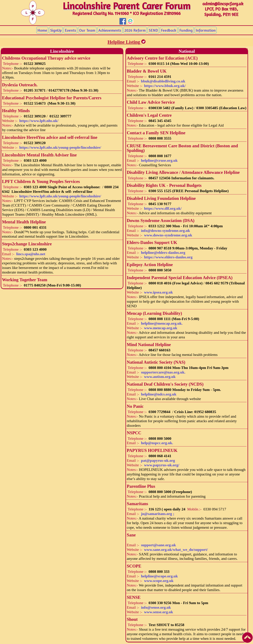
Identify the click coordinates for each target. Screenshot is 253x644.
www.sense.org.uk (159, 612)
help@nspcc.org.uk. (157, 443)
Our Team (87, 30)
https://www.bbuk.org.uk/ (165, 86)
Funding (186, 30)
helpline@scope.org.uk (159, 576)
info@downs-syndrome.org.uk (165, 231)
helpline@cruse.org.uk (159, 160)
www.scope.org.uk (159, 581)
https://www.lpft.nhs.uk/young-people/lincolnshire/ (60, 147)
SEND (153, 30)
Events (70, 30)
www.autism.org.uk (160, 377)
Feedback (169, 30)
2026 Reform (135, 30)
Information (206, 30)
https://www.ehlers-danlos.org (168, 257)
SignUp (56, 30)
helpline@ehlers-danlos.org (163, 253)
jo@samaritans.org (158, 514)
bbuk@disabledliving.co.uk (163, 81)
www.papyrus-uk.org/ (162, 465)
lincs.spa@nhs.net (31, 254)
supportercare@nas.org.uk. (163, 372)
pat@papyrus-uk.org (158, 461)
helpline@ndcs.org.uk (159, 394)
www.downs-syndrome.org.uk (168, 235)
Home (42, 30)
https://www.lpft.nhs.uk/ (39, 121)
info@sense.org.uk (156, 607)
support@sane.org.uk (158, 545)
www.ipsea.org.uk (158, 292)
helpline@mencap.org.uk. (162, 323)
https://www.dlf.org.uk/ (163, 208)
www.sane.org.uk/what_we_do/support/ (176, 550)
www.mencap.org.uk (161, 328)
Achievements (110, 30)
